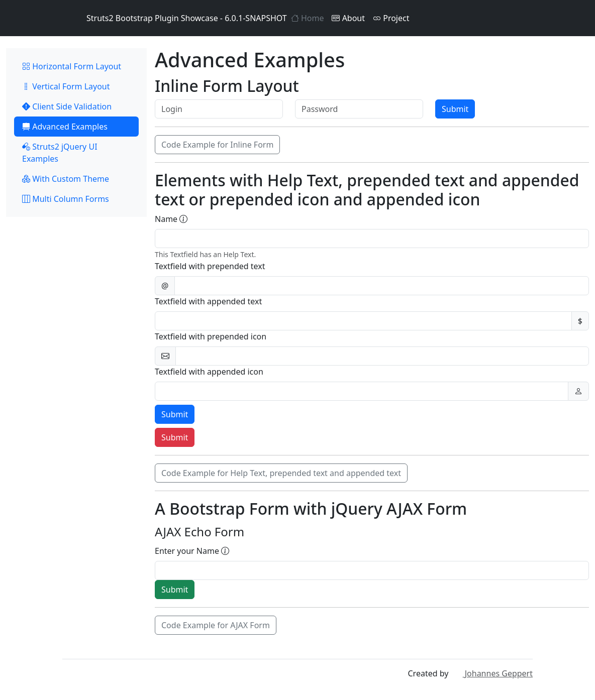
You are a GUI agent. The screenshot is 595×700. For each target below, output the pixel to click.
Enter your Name (192, 551)
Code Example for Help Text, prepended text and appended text (281, 473)
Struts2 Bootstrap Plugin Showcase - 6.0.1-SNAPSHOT (175, 18)
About (348, 18)
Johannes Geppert (492, 673)
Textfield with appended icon (209, 372)
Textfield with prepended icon (211, 336)
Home (308, 18)
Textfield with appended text (208, 301)
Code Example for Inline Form (217, 145)
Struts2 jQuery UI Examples (60, 153)
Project (391, 18)
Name (171, 219)
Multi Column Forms (66, 199)
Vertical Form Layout (66, 86)
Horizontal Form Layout (72, 66)
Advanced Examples (65, 127)
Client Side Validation (67, 106)
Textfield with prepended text (210, 266)
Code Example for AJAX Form (216, 625)
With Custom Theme (66, 179)
